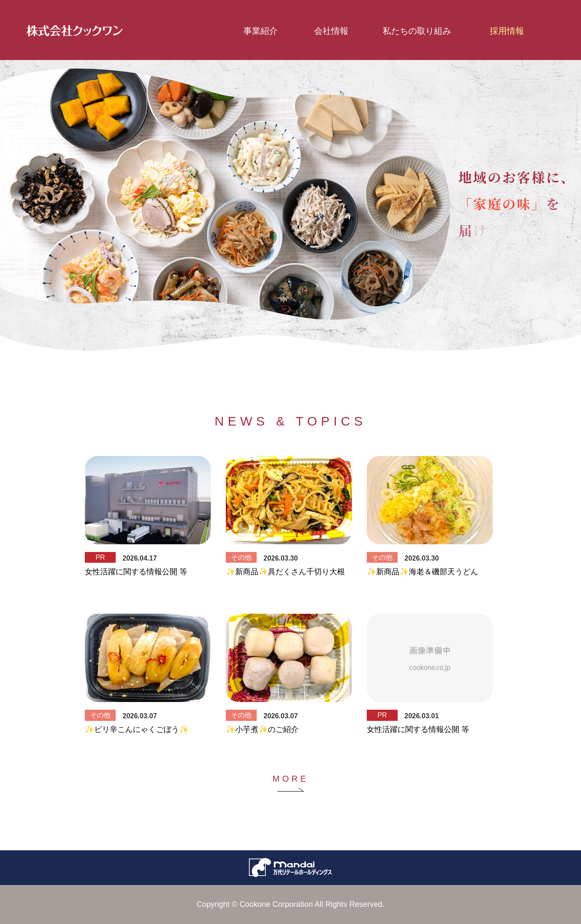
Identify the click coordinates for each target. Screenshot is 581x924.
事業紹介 (261, 31)
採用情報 (507, 31)
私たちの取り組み (410, 31)
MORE (290, 779)
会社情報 (331, 31)
